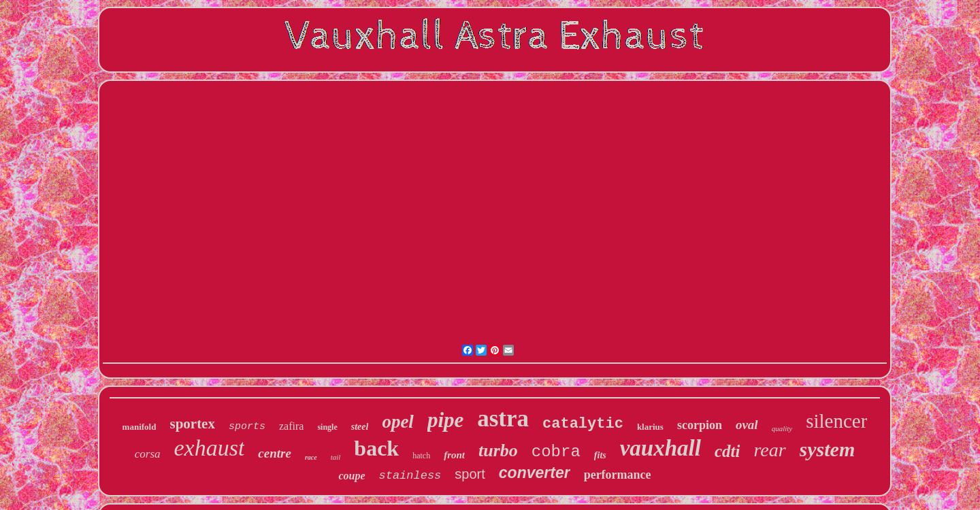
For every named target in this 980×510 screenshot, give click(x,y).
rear (769, 450)
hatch (421, 456)
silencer (836, 421)
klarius (650, 427)
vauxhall (660, 448)
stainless (410, 476)
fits (600, 455)
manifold (140, 427)
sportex (192, 424)
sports (247, 427)
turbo (498, 451)
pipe (445, 420)
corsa (148, 454)
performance (618, 475)
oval (747, 425)
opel (398, 422)
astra (503, 419)
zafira (291, 426)
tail (336, 457)
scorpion (700, 425)
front (454, 455)
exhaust (210, 448)
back (376, 448)
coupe (352, 476)
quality (782, 428)
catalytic (583, 424)
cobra (556, 452)
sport (470, 474)
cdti (728, 451)
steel (360, 427)
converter (535, 473)
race (311, 457)
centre (275, 453)
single (327, 427)
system (828, 449)
